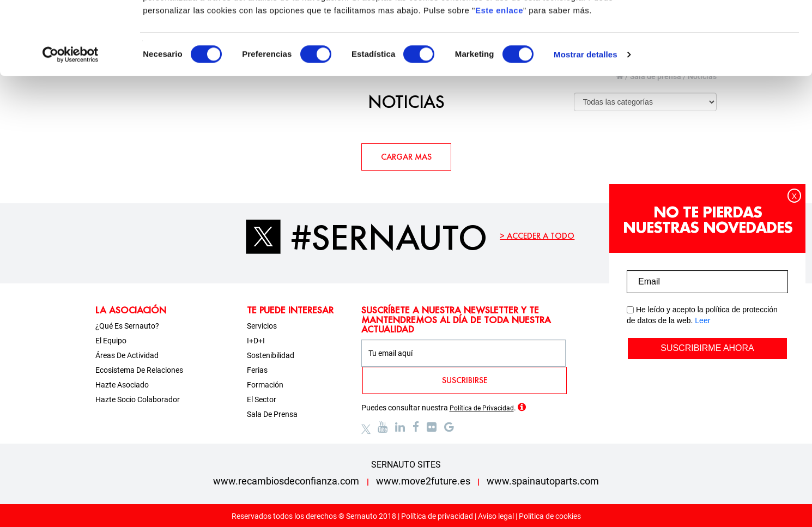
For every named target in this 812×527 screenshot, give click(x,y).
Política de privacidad (437, 516)
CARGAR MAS (406, 157)
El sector (262, 399)
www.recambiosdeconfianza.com (286, 481)
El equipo (111, 341)
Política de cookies (550, 516)
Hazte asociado (122, 385)
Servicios (262, 326)
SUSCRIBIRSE (465, 380)
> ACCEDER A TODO (537, 236)
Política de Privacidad (482, 408)
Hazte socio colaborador (138, 399)
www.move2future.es (423, 481)
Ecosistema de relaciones (139, 370)
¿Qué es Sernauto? (127, 326)
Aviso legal (496, 516)
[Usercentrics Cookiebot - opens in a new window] (71, 123)
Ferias (257, 370)
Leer (702, 320)
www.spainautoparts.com (543, 481)
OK (721, 29)
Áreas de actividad (127, 355)
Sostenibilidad (271, 355)
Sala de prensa (272, 414)
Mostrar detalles (586, 123)
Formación (265, 385)
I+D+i (256, 341)
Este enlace (499, 79)
